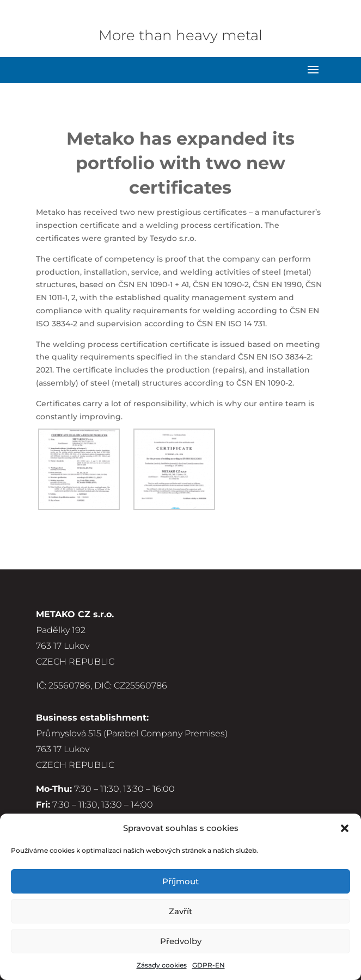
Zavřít (180, 911)
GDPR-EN (209, 965)
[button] (345, 828)
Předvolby (181, 941)
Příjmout (180, 881)
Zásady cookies (162, 965)
